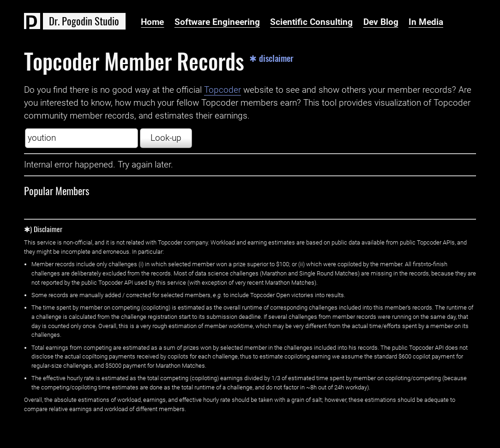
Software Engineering (217, 22)
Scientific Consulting (311, 22)
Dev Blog (381, 22)
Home (152, 22)
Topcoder (223, 90)
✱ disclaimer (271, 58)
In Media (426, 22)
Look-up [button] (166, 138)
